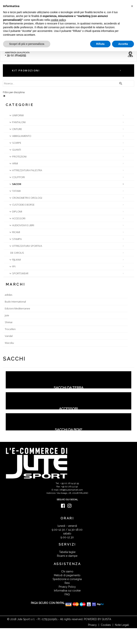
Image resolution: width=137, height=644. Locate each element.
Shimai (9, 322)
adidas (8, 295)
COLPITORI (17, 177)
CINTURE (15, 129)
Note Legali (122, 625)
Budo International (15, 302)
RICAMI (14, 232)
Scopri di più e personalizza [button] (27, 44)
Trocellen (10, 329)
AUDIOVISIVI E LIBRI (21, 225)
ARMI (13, 163)
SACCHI (15, 184)
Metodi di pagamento (67, 575)
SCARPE (15, 143)
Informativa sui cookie (67, 591)
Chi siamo (67, 571)
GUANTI (15, 150)
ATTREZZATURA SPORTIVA (25, 246)
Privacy (92, 625)
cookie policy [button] (58, 20)
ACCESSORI (17, 218)
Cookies (106, 625)
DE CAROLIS (17, 253)
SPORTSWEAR (18, 273)
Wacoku (9, 343)
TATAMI (15, 191)
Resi (67, 583)
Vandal (9, 336)
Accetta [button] (123, 44)
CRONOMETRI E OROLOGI (25, 198)
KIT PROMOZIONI (26, 70)
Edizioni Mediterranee (17, 308)
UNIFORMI (16, 115)
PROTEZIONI (18, 157)
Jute (7, 315)
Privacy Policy (67, 587)
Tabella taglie (67, 552)
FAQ (67, 594)
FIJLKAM (15, 260)
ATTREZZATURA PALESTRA (25, 170)
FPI (12, 266)
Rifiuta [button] (100, 44)
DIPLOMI (15, 211)
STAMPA (15, 239)
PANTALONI (17, 122)
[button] (132, 6)
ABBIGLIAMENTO (20, 136)
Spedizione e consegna (67, 579)
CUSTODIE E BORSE (22, 205)
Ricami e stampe (67, 556)
